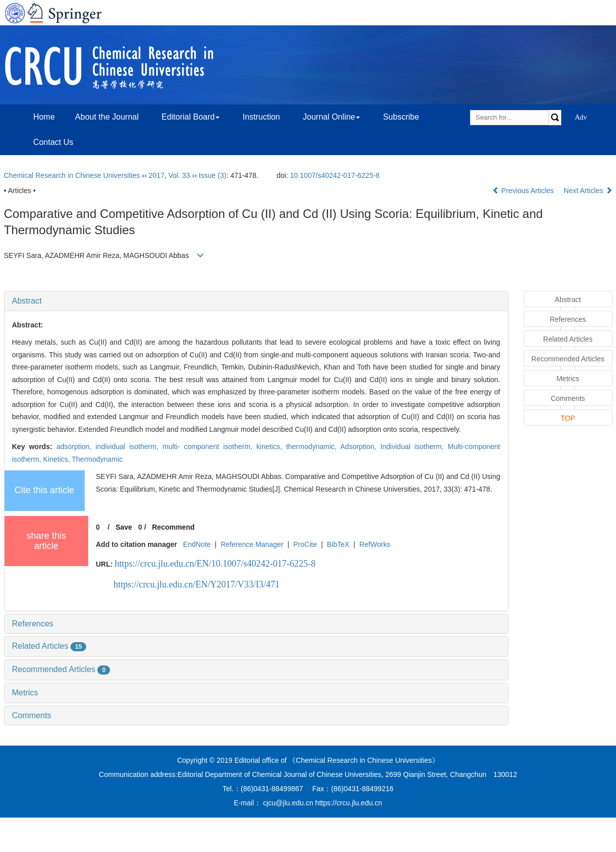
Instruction (261, 117)
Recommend (173, 527)
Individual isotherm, (414, 447)
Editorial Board (190, 117)
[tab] (256, 301)
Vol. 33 (179, 175)
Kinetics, (58, 459)
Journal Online (331, 117)
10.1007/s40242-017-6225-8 (335, 175)
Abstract (27, 301)
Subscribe (401, 117)
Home (44, 117)
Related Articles (49, 646)
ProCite (305, 544)
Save (124, 527)
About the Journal (107, 117)
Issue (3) (212, 175)
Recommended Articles (61, 669)
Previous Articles (524, 191)
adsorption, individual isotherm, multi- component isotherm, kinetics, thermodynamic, (198, 447)
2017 (156, 175)
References (33, 624)
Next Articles (588, 191)
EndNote (197, 544)
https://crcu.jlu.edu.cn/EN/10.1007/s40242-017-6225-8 (215, 564)
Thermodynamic (97, 459)
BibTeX (338, 544)
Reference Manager (252, 544)
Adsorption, (360, 447)
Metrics (25, 693)
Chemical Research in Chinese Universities (72, 175)
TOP (568, 418)
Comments (32, 715)
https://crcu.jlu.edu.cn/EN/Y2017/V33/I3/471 (196, 584)
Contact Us (53, 142)
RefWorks (375, 544)
